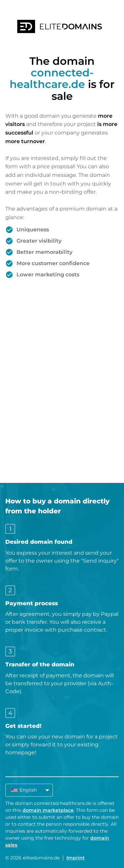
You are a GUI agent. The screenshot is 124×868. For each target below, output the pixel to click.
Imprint (76, 858)
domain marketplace (48, 810)
